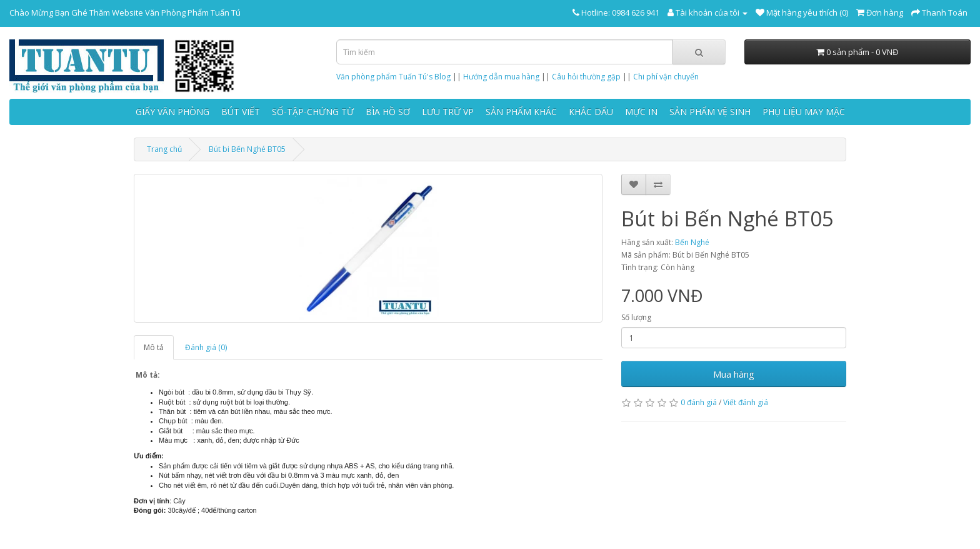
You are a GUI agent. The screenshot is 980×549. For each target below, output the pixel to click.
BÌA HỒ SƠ (388, 112)
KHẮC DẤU (591, 112)
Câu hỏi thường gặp (586, 77)
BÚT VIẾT (241, 112)
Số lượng (636, 317)
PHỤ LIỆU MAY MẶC (804, 112)
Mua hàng (734, 374)
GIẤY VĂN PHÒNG (172, 112)
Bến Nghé (692, 242)
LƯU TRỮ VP (448, 112)
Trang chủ (164, 149)
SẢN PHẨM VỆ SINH (710, 112)
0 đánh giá (699, 402)
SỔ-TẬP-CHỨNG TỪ (313, 112)
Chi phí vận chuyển (666, 77)
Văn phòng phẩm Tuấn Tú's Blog (393, 77)
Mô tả (154, 347)
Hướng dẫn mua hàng (501, 77)
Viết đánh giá (746, 402)
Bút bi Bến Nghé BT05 (247, 149)
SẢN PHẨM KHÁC (521, 112)
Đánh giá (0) (206, 347)
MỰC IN (641, 112)
